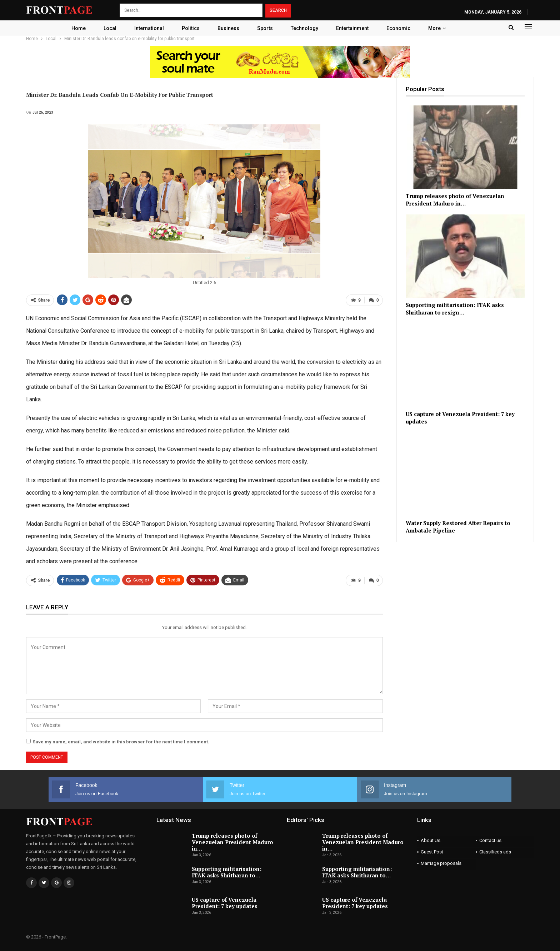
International (147, 28)
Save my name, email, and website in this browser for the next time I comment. (121, 741)
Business (228, 28)
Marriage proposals (441, 863)
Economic (402, 28)
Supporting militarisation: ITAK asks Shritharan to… (227, 872)
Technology (306, 28)
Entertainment (355, 28)
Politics (189, 28)
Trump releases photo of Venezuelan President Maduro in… (232, 842)
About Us (431, 840)
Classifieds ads (495, 851)
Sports (266, 28)
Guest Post (432, 851)
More (439, 28)
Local (106, 28)
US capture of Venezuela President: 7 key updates (225, 902)
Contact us (490, 840)
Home (74, 28)
